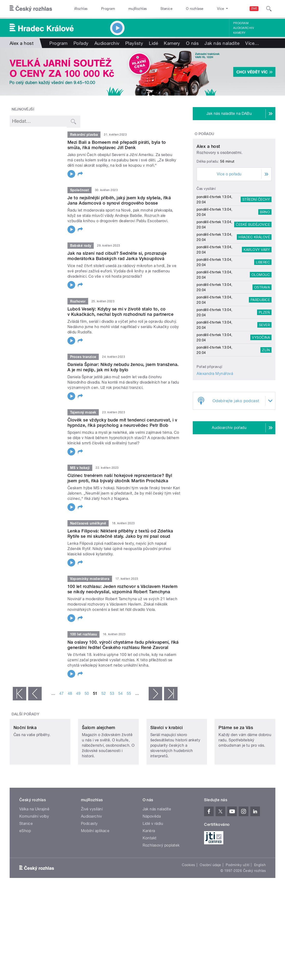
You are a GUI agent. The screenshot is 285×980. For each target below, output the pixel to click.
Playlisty (134, 43)
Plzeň (264, 355)
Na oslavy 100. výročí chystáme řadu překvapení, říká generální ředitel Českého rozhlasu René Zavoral (123, 645)
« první (20, 694)
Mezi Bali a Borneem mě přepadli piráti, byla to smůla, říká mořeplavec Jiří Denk (117, 145)
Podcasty (89, 853)
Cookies (188, 895)
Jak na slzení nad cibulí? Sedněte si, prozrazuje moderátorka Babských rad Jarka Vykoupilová (117, 256)
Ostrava (262, 330)
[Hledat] (269, 9)
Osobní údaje (210, 895)
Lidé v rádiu (153, 853)
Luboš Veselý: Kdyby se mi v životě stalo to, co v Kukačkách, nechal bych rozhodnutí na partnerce (120, 312)
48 (70, 694)
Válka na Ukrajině (34, 839)
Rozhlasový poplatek (161, 875)
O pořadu (205, 134)
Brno (265, 254)
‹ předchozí (35, 694)
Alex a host (208, 189)
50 (87, 694)
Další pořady (26, 714)
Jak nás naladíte (222, 43)
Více (252, 43)
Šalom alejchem (99, 757)
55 (129, 694)
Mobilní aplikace (95, 861)
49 (78, 694)
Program (108, 9)
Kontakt (150, 868)
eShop (25, 861)
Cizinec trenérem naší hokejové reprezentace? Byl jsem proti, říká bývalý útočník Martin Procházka (120, 478)
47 (62, 694)
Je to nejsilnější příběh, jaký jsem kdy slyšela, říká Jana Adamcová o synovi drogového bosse (119, 200)
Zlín (266, 392)
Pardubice (260, 342)
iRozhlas (81, 9)
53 (112, 694)
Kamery (239, 33)
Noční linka (25, 757)
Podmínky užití (238, 895)
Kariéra (149, 861)
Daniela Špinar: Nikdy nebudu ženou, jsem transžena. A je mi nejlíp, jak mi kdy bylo (123, 367)
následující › (155, 694)
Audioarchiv (244, 28)
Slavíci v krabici (167, 757)
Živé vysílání (92, 839)
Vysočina (261, 380)
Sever (264, 367)
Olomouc (261, 317)
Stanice (166, 9)
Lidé (153, 43)
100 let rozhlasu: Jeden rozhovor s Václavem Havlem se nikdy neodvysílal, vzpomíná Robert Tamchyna (123, 589)
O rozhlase (195, 9)
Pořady (81, 43)
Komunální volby (34, 846)
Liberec (263, 304)
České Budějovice (253, 267)
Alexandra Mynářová (215, 416)
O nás (192, 43)
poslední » (171, 694)
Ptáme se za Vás (236, 757)
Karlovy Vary (257, 292)
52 (104, 694)
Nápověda (152, 846)
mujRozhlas (138, 9)
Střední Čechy (256, 242)
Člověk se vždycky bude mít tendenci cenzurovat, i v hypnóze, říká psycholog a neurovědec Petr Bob (122, 423)
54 (121, 694)
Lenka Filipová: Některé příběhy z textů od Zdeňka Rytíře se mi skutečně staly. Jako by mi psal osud (120, 534)
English (260, 895)
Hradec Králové (254, 279)
